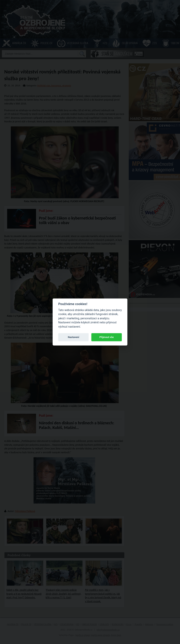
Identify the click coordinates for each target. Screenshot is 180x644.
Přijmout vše (107, 337)
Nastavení (74, 337)
